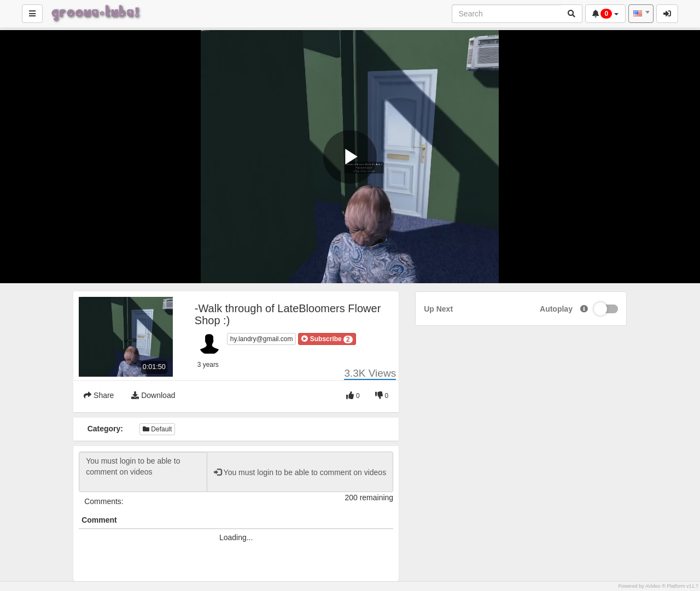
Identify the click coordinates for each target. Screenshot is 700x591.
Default (157, 429)
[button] (327, 339)
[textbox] (641, 14)
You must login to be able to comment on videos (143, 472)
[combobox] (641, 14)
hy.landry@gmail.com (262, 339)
